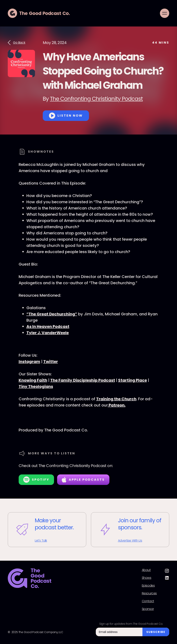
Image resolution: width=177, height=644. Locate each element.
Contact (148, 601)
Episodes (148, 586)
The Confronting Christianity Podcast (96, 99)
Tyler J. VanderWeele (48, 333)
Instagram (29, 362)
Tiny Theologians (36, 386)
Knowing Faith (33, 380)
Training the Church (116, 399)
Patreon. (117, 405)
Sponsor (148, 609)
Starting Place (133, 380)
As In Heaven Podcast (48, 326)
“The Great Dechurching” (52, 314)
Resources (149, 593)
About (146, 570)
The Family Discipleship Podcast (83, 380)
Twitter (51, 362)
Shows (147, 578)
